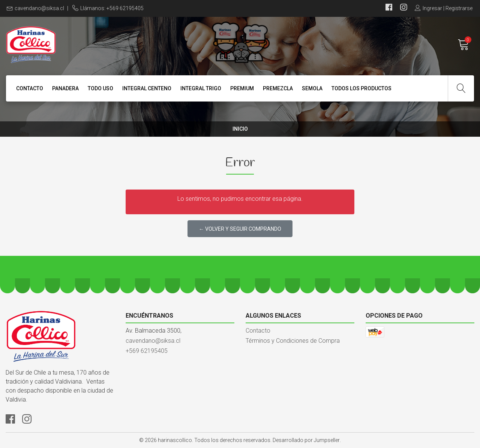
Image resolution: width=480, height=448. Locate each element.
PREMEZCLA (278, 88)
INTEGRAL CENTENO (147, 88)
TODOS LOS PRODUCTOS (361, 88)
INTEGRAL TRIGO (201, 88)
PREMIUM (242, 88)
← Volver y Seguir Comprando (240, 229)
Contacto (30, 88)
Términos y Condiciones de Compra (293, 341)
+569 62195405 (147, 351)
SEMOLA (312, 88)
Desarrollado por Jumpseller (306, 440)
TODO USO (100, 88)
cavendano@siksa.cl (39, 8)
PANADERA (65, 88)
